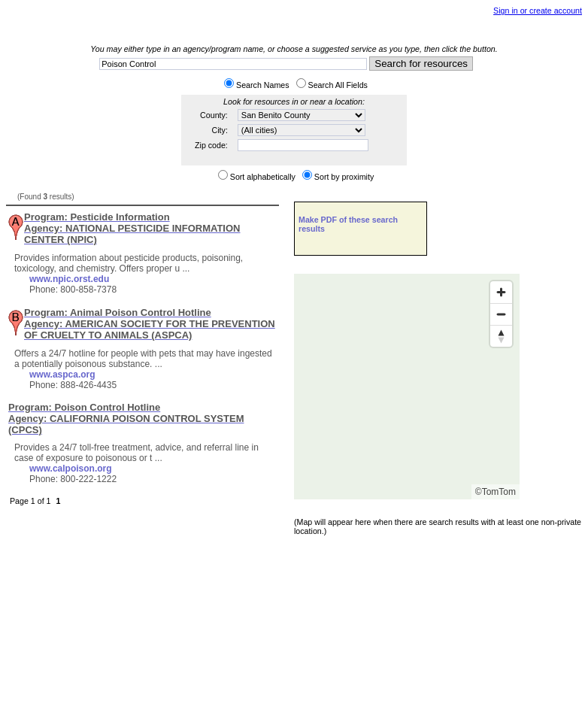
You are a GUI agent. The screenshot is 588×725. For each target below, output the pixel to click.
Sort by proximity (344, 177)
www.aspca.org (62, 375)
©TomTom (496, 492)
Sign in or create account (538, 11)
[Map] (407, 387)
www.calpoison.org (71, 469)
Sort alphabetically (263, 177)
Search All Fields (338, 85)
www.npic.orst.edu (69, 279)
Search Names (262, 85)
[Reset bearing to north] (501, 336)
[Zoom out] (501, 314)
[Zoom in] (501, 292)
